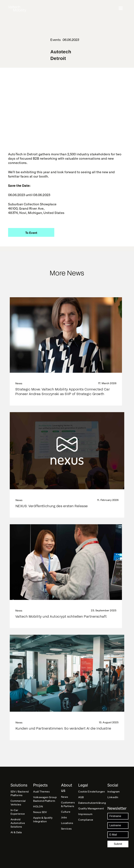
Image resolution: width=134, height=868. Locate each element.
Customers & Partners (68, 804)
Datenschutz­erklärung (92, 803)
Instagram (114, 791)
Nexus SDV (40, 812)
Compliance (86, 820)
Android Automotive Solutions (18, 823)
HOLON (38, 806)
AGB (81, 797)
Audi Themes (41, 791)
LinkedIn (113, 797)
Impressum (85, 814)
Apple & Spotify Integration (43, 819)
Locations (67, 823)
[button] (31, 232)
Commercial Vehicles (18, 803)
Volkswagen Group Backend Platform (45, 799)
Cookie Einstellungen (92, 791)
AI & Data (16, 832)
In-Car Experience (18, 812)
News (65, 797)
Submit (118, 844)
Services (66, 829)
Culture (66, 812)
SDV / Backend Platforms (20, 793)
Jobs (64, 817)
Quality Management (91, 808)
